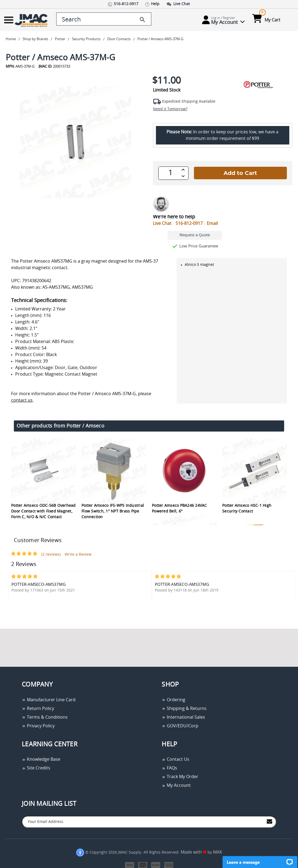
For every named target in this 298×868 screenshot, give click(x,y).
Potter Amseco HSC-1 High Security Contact (247, 509)
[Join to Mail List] (269, 821)
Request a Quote (195, 235)
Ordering (173, 700)
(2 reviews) (51, 555)
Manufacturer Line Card (49, 700)
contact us (22, 400)
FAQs (169, 768)
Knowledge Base (41, 759)
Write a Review (78, 555)
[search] (142, 20)
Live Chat (162, 224)
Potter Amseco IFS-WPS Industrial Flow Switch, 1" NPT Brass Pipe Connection (113, 511)
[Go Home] (29, 20)
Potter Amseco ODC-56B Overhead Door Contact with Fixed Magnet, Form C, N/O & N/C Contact (43, 511)
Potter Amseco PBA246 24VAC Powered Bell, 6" (179, 509)
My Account (176, 785)
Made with (194, 852)
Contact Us (175, 759)
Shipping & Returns (184, 709)
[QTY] (170, 173)
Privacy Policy (38, 726)
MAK (218, 852)
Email (212, 224)
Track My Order (180, 777)
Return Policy (38, 709)
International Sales (183, 717)
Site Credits (36, 768)
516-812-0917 (189, 224)
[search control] (104, 19)
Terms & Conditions (45, 717)
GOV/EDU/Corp (180, 726)
